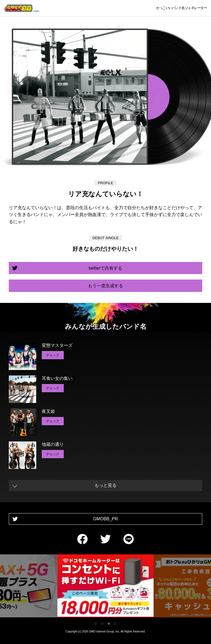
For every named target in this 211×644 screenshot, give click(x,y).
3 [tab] (109, 624)
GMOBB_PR (106, 519)
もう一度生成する (105, 286)
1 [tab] (96, 624)
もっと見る (105, 485)
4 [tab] (115, 624)
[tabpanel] (105, 587)
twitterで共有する (106, 268)
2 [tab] (102, 624)
